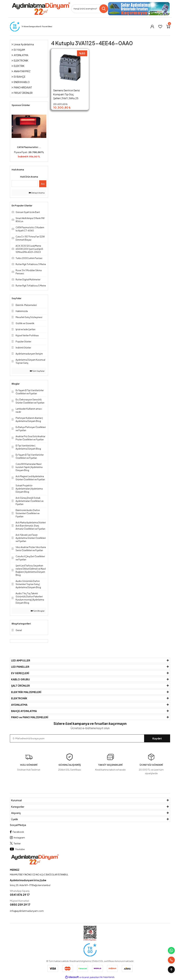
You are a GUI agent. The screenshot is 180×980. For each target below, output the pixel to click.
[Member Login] (152, 27)
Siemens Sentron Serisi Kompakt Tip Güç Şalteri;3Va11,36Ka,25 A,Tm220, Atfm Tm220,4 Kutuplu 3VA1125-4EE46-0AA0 (68, 94)
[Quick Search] (25, 184)
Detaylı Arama (37, 193)
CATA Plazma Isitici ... (29, 147)
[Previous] (12, 134)
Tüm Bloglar (38, 611)
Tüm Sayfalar (37, 371)
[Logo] (41, 9)
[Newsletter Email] (90, 738)
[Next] (45, 134)
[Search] (90, 9)
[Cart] (168, 27)
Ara (43, 184)
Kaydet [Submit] (157, 738)
